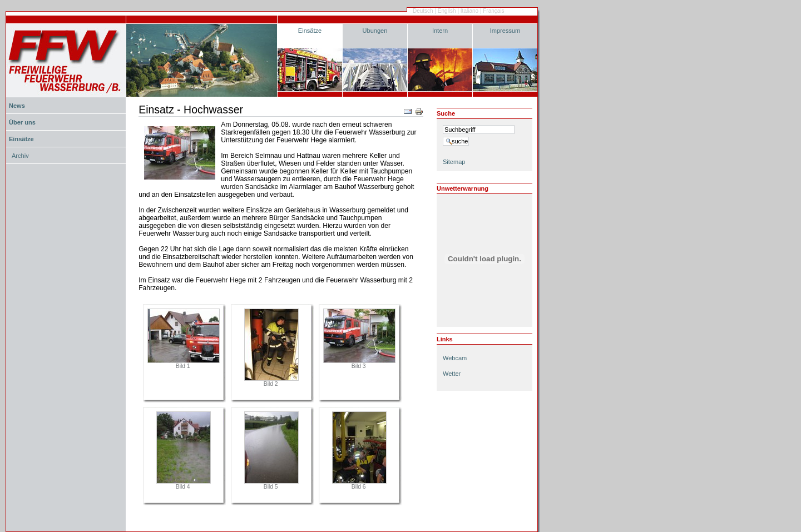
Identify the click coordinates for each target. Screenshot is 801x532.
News (17, 106)
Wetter (452, 374)
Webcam (455, 358)
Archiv (20, 156)
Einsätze (310, 31)
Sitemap (454, 162)
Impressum (505, 31)
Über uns (22, 122)
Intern (440, 31)
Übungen (375, 31)
